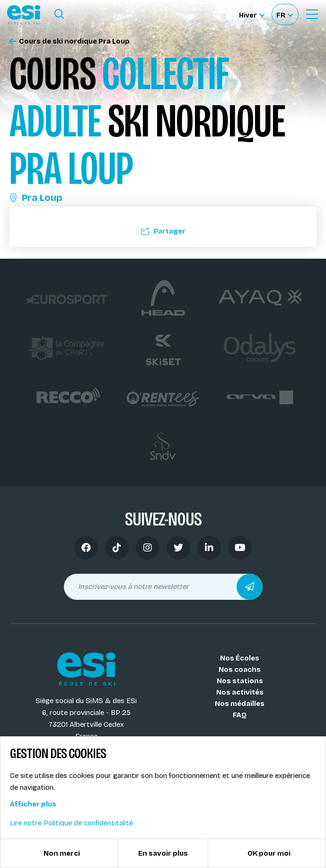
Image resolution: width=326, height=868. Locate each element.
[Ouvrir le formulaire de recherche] (59, 14)
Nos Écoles (240, 658)
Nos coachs (240, 669)
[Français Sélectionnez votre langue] (285, 14)
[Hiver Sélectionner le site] (252, 14)
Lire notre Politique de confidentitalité (71, 823)
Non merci (62, 853)
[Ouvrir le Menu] (312, 14)
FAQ (240, 715)
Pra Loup (36, 198)
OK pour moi (269, 853)
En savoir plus (163, 853)
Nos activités (240, 692)
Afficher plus (33, 804)
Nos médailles (240, 704)
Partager (163, 231)
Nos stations (240, 681)
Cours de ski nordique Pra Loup (70, 41)
